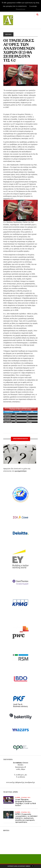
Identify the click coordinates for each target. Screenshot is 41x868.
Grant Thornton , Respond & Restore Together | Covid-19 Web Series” (26, 802)
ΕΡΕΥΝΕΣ (8, 34)
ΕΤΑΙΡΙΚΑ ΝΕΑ (26, 798)
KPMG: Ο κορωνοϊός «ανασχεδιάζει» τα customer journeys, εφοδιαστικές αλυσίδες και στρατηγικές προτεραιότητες (26, 818)
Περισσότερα (20, 9)
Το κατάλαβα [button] (33, 6)
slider (18, 798)
